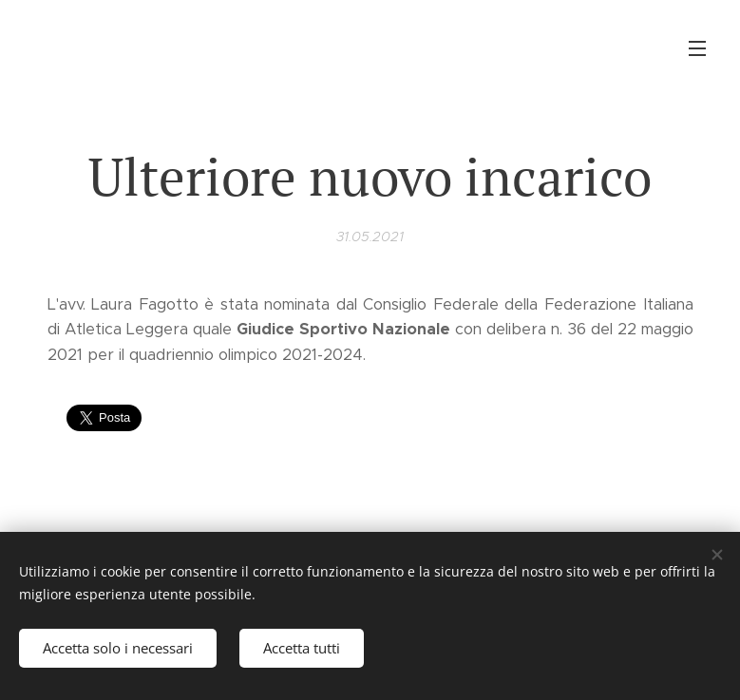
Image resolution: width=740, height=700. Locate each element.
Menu (697, 48)
